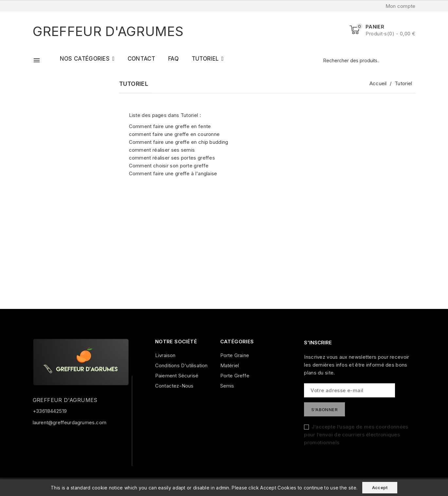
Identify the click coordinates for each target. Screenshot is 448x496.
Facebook (40, 440)
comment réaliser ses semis (162, 150)
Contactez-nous (174, 386)
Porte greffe (235, 376)
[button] (87, 59)
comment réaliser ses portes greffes (172, 158)
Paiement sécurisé (177, 376)
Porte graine (235, 355)
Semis (227, 386)
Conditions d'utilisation (181, 365)
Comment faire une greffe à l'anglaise (173, 173)
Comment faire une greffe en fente (170, 126)
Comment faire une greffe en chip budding (179, 142)
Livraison (165, 355)
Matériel (230, 365)
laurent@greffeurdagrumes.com (70, 422)
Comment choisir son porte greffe (169, 166)
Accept (380, 487)
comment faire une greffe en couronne (174, 134)
